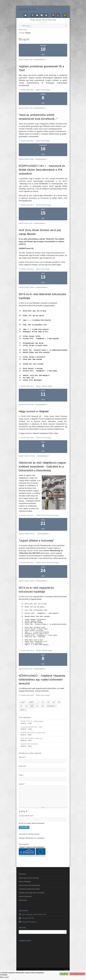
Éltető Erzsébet (29, 159)
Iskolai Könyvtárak (25, 896)
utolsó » (23, 710)
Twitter (37, 15)
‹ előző (31, 702)
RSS (46, 15)
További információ (27, 90)
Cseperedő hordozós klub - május (31, 727)
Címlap (25, 15)
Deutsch (58, 15)
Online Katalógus (25, 882)
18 (48, 702)
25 (43, 706)
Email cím (23, 766)
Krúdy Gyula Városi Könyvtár (43, 20)
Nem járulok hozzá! (77, 974)
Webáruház (23, 900)
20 (59, 702)
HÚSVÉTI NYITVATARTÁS (29, 744)
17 (43, 702)
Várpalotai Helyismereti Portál (29, 889)
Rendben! (64, 974)
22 (27, 706)
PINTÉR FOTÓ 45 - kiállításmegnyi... (33, 721)
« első (22, 702)
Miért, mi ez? (4, 977)
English (53, 15)
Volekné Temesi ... (30, 456)
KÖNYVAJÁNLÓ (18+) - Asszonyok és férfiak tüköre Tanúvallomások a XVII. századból (42, 170)
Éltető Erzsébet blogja (43, 205)
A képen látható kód (26, 816)
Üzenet (22, 784)
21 (21, 706)
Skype (42, 15)
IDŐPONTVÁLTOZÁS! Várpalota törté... (33, 733)
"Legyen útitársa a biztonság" (36, 540)
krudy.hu (27, 9)
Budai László (29, 60)
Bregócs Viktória (30, 287)
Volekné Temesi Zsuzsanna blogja (47, 515)
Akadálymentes (65, 15)
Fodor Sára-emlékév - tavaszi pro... (32, 738)
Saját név (22, 757)
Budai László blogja (43, 90)
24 (37, 706)
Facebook (32, 15)
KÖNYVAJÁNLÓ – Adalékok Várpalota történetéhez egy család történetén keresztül (42, 679)
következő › (51, 706)
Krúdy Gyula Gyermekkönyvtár (29, 885)
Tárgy (21, 775)
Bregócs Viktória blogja (44, 386)
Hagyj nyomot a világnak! (34, 411)
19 (54, 702)
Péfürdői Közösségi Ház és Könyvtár (32, 893)
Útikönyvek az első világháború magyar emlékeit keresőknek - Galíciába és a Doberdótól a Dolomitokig (42, 466)
